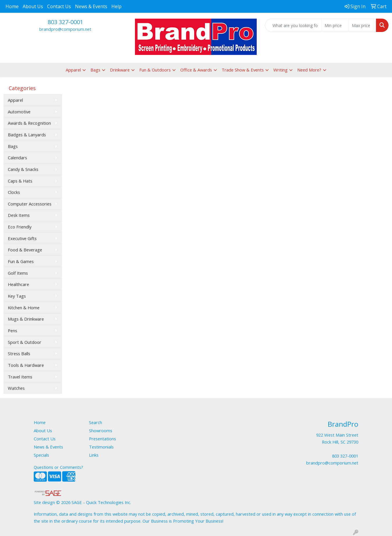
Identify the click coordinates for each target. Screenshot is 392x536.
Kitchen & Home (24, 308)
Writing (280, 70)
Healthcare (18, 284)
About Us (33, 6)
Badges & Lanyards (27, 135)
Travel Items (20, 377)
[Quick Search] (293, 25)
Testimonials (101, 447)
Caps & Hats (20, 181)
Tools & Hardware (26, 365)
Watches (16, 388)
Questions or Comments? (58, 467)
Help (116, 6)
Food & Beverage (25, 250)
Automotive (19, 112)
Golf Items (18, 273)
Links (94, 455)
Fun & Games (21, 261)
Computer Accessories (30, 204)
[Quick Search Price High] (362, 25)
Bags (95, 70)
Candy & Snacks (23, 169)
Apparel (73, 70)
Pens (13, 330)
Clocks (14, 192)
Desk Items (19, 215)
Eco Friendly (20, 227)
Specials (41, 455)
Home (12, 6)
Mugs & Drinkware (26, 319)
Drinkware (120, 70)
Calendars (17, 158)
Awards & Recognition (29, 123)
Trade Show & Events (243, 70)
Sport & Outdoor (25, 342)
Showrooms (101, 430)
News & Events (91, 6)
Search (96, 422)
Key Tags (17, 296)
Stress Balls (19, 353)
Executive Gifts (22, 238)
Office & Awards (196, 70)
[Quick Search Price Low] (335, 25)
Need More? (309, 70)
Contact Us (59, 6)
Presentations (103, 439)
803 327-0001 (65, 22)
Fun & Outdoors (155, 70)
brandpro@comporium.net (65, 29)
